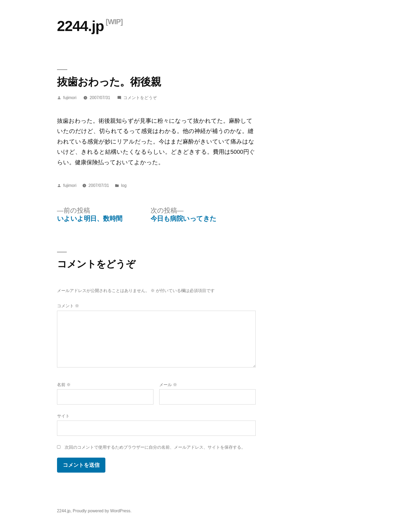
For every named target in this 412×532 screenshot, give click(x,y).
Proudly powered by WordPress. (102, 511)
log (124, 185)
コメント (68, 306)
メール (168, 385)
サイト (63, 416)
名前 (64, 385)
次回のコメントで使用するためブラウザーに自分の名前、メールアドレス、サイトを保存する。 (155, 447)
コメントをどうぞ (140, 98)
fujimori (70, 98)
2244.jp (81, 26)
